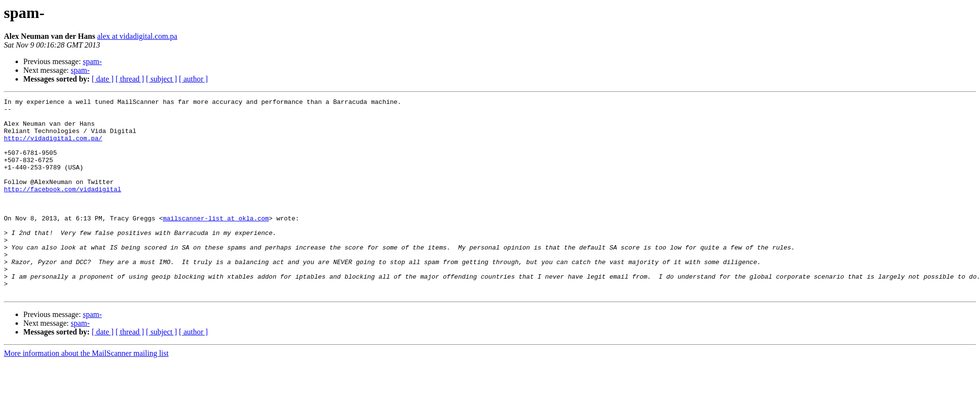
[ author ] (194, 79)
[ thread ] (130, 79)
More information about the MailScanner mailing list (86, 393)
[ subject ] (162, 79)
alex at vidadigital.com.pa (137, 36)
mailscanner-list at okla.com (216, 243)
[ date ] (103, 79)
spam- (92, 61)
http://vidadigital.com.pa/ (53, 147)
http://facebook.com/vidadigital (63, 208)
